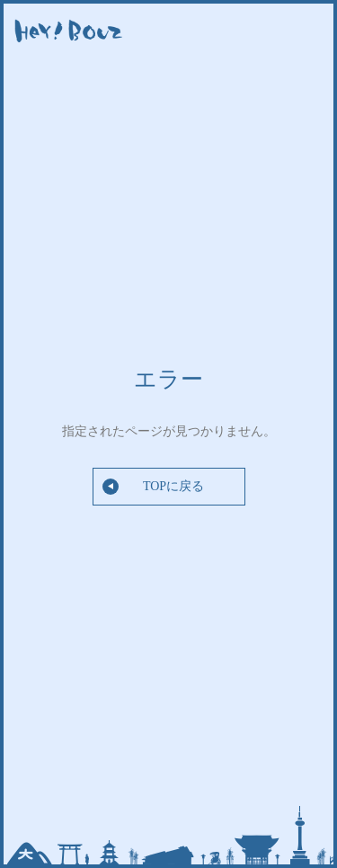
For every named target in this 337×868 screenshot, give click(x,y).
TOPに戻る (154, 487)
